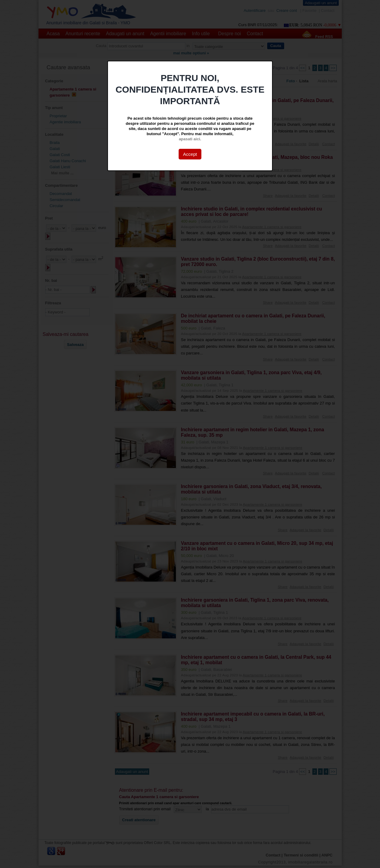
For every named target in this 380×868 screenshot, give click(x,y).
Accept (190, 154)
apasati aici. (190, 139)
